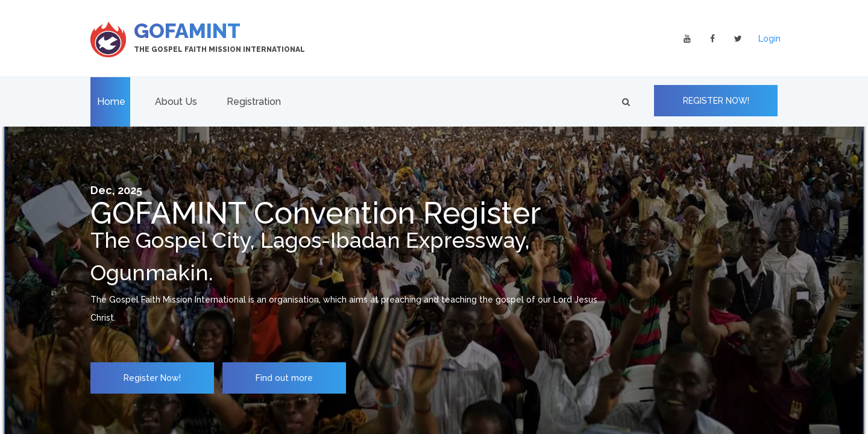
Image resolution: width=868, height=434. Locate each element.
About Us (176, 102)
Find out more (284, 378)
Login (769, 39)
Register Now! (152, 378)
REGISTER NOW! (716, 101)
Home (111, 102)
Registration (254, 102)
